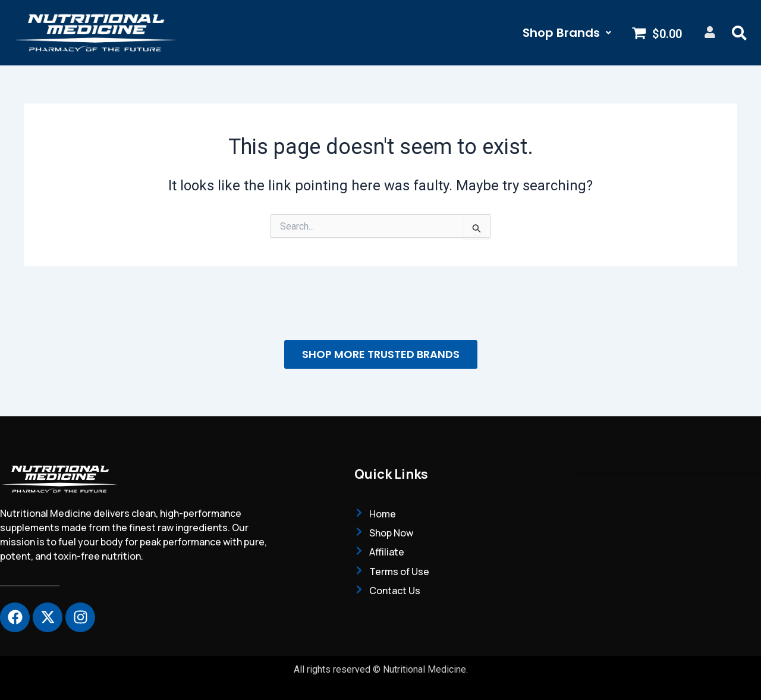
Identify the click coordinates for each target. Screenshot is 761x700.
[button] (567, 33)
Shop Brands (567, 33)
